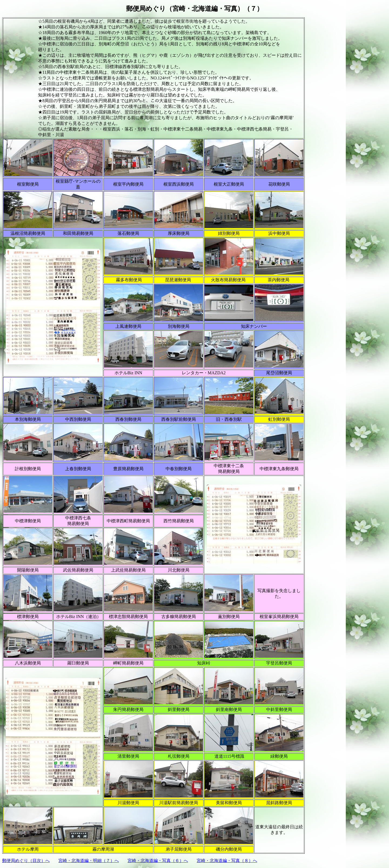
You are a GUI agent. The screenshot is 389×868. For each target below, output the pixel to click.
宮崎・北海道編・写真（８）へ (227, 861)
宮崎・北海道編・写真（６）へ (158, 861)
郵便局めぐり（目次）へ (26, 861)
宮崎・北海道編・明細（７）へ (89, 861)
